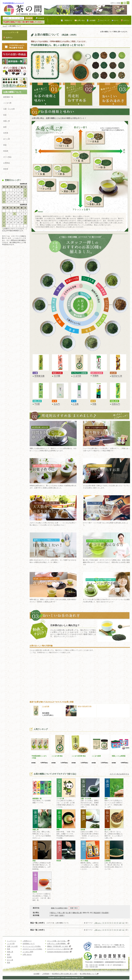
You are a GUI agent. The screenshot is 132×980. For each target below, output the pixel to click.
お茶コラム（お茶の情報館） (58, 944)
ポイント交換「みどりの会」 (58, 941)
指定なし (54, 913)
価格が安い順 (77, 913)
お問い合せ (81, 20)
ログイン (126, 20)
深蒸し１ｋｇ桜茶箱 (119, 756)
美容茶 (6, 169)
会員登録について (29, 944)
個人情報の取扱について (89, 974)
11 (123, 923)
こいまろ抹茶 (96, 756)
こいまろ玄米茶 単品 (79, 756)
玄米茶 (6, 133)
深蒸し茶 (7, 121)
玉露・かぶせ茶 (9, 109)
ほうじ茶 (7, 139)
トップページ (12, 941)
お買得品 (7, 163)
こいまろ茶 (7, 103)
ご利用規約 (46, 974)
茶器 (5, 145)
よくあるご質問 (28, 952)
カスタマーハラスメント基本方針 (60, 949)
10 (120, 923)
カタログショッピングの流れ (32, 949)
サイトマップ (105, 20)
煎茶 (5, 115)
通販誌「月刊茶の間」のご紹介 (59, 946)
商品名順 (97, 913)
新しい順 (62, 913)
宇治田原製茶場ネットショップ (13, 3)
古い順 (68, 913)
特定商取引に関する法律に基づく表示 (65, 974)
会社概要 (92, 20)
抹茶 (5, 127)
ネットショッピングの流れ (32, 946)
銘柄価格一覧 (8, 97)
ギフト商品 (7, 157)
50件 (57, 915)
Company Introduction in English (59, 952)
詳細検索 (41, 18)
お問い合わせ (27, 955)
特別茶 (6, 151)
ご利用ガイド (68, 20)
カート (116, 20)
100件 (61, 915)
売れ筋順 (105, 913)
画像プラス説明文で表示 (59, 908)
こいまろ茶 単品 (57, 756)
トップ (5, 26)
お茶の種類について (12, 92)
